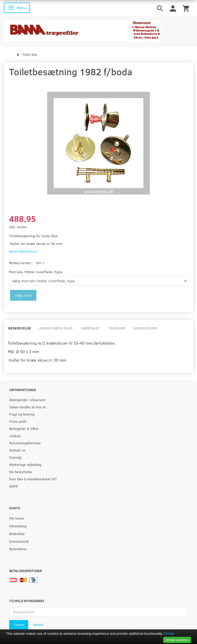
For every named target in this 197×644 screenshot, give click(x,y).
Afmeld (38, 625)
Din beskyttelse (21, 472)
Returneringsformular (25, 443)
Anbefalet (90, 328)
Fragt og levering (22, 414)
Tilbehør (117, 328)
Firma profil (18, 421)
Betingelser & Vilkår (24, 429)
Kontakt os (17, 450)
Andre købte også (56, 328)
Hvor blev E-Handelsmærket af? (33, 479)
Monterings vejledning (25, 464)
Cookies (15, 436)
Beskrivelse (20, 328)
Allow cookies (177, 640)
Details (169, 634)
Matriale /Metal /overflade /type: (36, 272)
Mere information (23, 251)
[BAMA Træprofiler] (82, 29)
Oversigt (15, 457)
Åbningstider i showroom (27, 400)
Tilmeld (19, 625)
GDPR (13, 486)
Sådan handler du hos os (27, 407)
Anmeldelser (145, 328)
